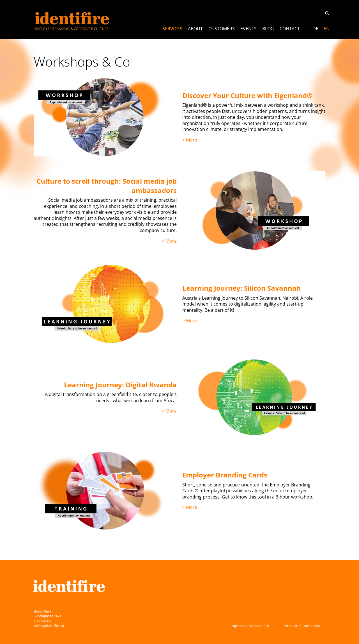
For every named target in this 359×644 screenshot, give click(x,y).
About (195, 29)
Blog (268, 29)
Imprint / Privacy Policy (250, 626)
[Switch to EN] (327, 29)
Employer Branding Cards (225, 475)
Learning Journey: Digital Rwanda (120, 385)
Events (248, 29)
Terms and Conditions (301, 626)
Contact (290, 29)
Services (172, 29)
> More (190, 140)
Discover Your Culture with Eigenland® (247, 95)
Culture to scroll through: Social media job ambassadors (107, 186)
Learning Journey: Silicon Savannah (242, 288)
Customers (222, 29)
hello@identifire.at (49, 626)
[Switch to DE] (315, 29)
